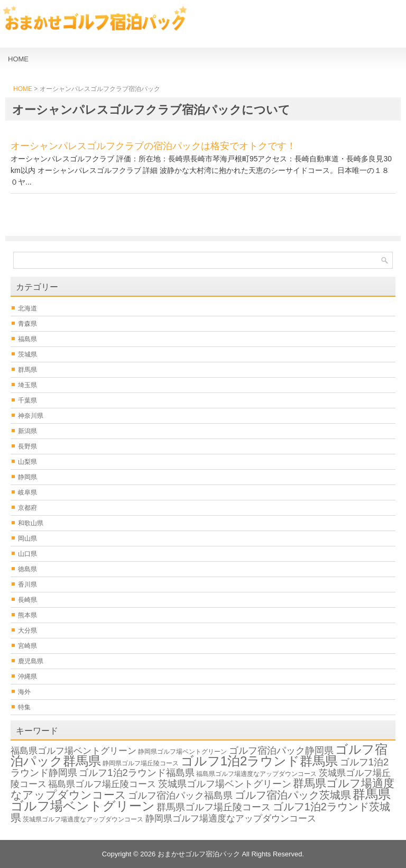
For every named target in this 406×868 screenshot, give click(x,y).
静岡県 (27, 477)
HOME (18, 59)
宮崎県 (27, 646)
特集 (24, 707)
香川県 (27, 584)
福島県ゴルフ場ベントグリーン (73, 751)
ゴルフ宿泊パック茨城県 (293, 795)
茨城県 (27, 354)
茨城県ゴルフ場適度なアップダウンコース (83, 819)
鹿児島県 (31, 661)
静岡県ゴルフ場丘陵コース (141, 763)
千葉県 (27, 400)
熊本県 (27, 615)
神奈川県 (31, 416)
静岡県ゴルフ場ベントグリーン (182, 752)
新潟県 (27, 431)
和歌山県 (31, 523)
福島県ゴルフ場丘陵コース (102, 784)
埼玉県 (27, 385)
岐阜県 (27, 492)
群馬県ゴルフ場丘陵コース (214, 807)
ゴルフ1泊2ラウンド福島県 (136, 773)
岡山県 (27, 538)
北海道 (27, 308)
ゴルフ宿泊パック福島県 (180, 795)
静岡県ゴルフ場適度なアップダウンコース (231, 819)
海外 (24, 692)
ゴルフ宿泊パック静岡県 (281, 750)
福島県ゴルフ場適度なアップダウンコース (256, 774)
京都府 (27, 508)
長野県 (27, 446)
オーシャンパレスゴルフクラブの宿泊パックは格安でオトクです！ (153, 146)
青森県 (27, 324)
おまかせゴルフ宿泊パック (199, 854)
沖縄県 (27, 677)
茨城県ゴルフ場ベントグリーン (225, 784)
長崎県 (27, 600)
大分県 (27, 631)
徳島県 (27, 569)
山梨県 (27, 462)
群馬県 (27, 370)
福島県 (27, 339)
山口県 (27, 554)
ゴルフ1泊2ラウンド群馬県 (260, 761)
